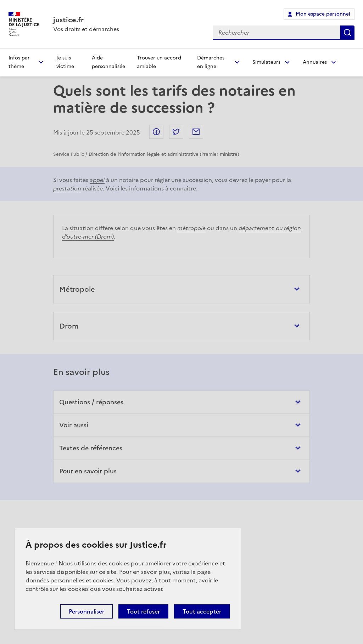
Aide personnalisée (108, 62)
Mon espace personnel (323, 14)
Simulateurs (266, 62)
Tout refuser (143, 611)
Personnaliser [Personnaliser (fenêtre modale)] (86, 611)
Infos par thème (19, 62)
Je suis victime (65, 62)
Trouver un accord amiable (159, 62)
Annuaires (315, 62)
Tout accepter (202, 611)
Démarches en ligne (211, 62)
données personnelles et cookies (69, 580)
